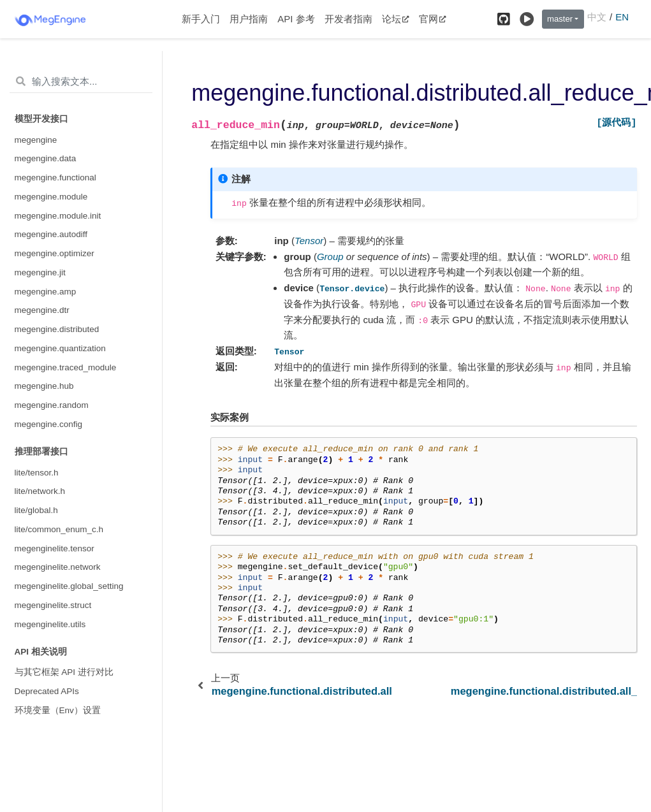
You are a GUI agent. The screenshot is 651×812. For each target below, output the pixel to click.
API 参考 (296, 19)
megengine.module (51, 197)
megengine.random (52, 405)
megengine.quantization (60, 348)
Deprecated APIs (47, 691)
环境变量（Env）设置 (58, 710)
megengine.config (49, 424)
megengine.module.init (58, 216)
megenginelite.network (58, 567)
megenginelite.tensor (55, 548)
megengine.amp (46, 292)
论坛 (396, 19)
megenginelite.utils (50, 624)
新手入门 (201, 19)
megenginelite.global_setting (69, 586)
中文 (597, 17)
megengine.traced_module (66, 367)
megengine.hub (44, 386)
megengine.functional (55, 178)
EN (622, 17)
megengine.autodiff (51, 234)
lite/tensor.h (37, 473)
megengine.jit (40, 272)
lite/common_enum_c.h (59, 529)
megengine (36, 140)
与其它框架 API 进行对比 (64, 672)
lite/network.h (40, 491)
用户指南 (249, 19)
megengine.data (46, 158)
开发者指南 (348, 19)
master (560, 19)
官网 (433, 19)
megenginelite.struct (53, 605)
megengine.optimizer (55, 253)
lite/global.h (36, 510)
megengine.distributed (57, 329)
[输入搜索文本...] (81, 82)
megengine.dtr (42, 310)
